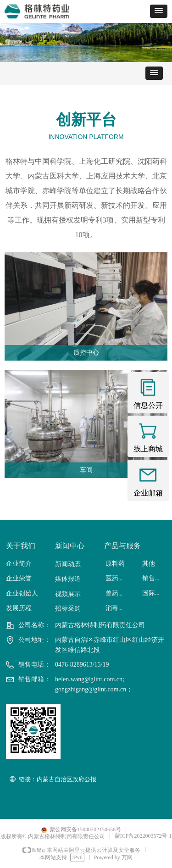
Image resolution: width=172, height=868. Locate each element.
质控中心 (86, 353)
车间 (86, 470)
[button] (159, 11)
